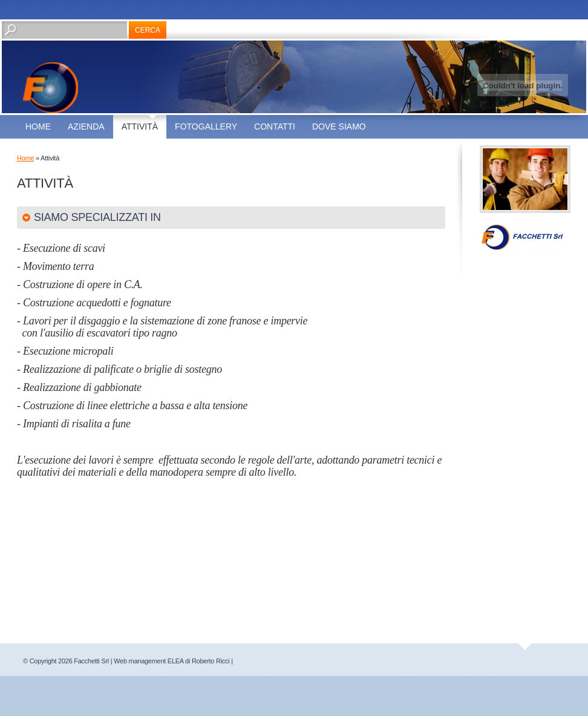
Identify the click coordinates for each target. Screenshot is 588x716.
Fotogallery (206, 126)
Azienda (86, 126)
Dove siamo (339, 126)
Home (38, 126)
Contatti (275, 126)
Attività (140, 126)
